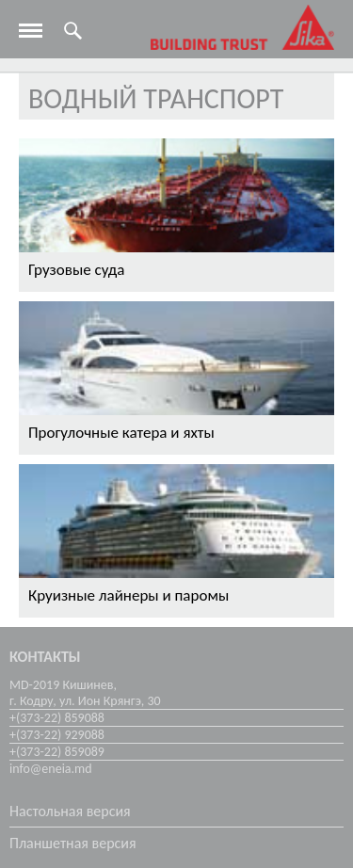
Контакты (45, 657)
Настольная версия (70, 811)
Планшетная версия (73, 843)
